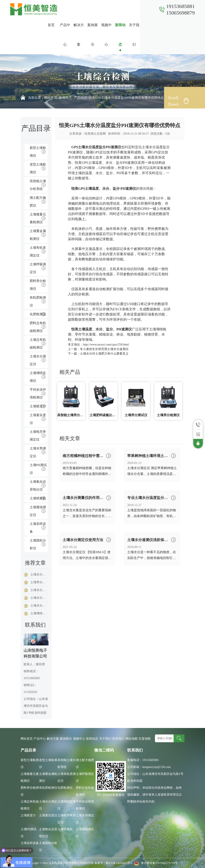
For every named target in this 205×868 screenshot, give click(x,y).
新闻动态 (120, 35)
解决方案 (79, 35)
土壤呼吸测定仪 (38, 268)
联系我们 (148, 35)
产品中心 (65, 35)
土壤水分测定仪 (38, 360)
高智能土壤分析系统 (38, 185)
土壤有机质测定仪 (38, 252)
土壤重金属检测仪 (38, 235)
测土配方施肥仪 (38, 202)
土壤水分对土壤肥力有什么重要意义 (39, 590)
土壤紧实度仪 (38, 419)
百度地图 (145, 739)
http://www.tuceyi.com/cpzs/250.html (106, 345)
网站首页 (51, 98)
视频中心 (106, 35)
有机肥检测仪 (38, 301)
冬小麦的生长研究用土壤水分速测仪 (104, 349)
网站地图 (132, 739)
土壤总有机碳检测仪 (38, 344)
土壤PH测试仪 (38, 469)
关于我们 (134, 35)
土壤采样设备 (38, 528)
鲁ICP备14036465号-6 (119, 863)
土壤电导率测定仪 (38, 436)
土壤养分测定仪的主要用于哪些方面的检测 (39, 582)
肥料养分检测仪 (38, 285)
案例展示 (93, 35)
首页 (51, 25)
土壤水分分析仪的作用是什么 (39, 598)
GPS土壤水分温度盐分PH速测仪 (96, 147)
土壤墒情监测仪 (38, 377)
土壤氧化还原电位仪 (38, 486)
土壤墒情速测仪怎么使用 (39, 613)
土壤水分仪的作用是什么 (39, 606)
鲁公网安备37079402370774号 (155, 863)
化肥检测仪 (38, 314)
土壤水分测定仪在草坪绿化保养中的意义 (39, 574)
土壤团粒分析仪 (38, 544)
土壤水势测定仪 (38, 452)
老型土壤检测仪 (38, 168)
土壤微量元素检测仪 (38, 218)
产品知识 (80, 98)
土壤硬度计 (38, 406)
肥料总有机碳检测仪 (38, 327)
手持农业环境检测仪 (38, 393)
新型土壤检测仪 (38, 152)
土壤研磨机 (38, 498)
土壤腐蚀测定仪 (38, 511)
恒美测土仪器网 (95, 134)
